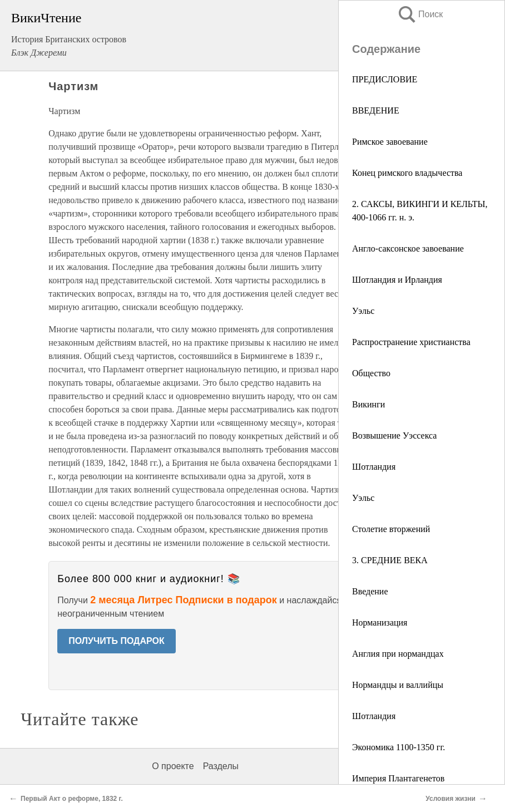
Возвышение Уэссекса (394, 435)
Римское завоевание (390, 142)
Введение (370, 591)
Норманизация (380, 622)
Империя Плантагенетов (398, 778)
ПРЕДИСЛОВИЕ (385, 79)
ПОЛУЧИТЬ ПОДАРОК (117, 641)
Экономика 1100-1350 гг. (398, 747)
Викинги (368, 404)
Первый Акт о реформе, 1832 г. (72, 799)
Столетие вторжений (391, 529)
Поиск (420, 14)
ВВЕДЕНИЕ (376, 110)
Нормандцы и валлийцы (398, 685)
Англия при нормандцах (398, 654)
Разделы (221, 766)
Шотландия (374, 467)
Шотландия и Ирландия (397, 280)
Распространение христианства (411, 342)
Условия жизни (450, 799)
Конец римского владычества (407, 173)
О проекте (173, 766)
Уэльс (363, 311)
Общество (371, 373)
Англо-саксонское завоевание (408, 248)
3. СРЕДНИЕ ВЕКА (390, 560)
